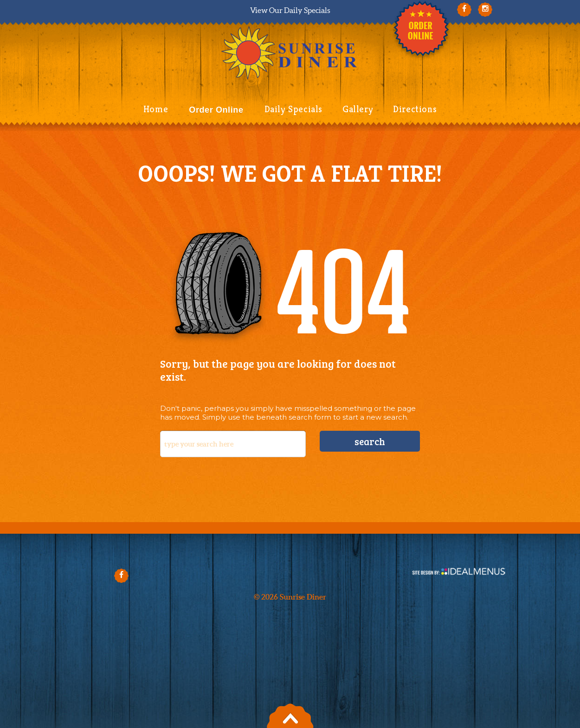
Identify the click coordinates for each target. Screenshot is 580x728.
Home (156, 109)
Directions (415, 109)
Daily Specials (293, 109)
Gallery (358, 109)
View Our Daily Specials (290, 10)
